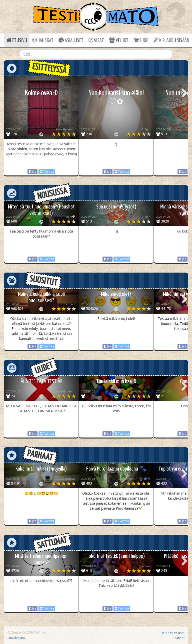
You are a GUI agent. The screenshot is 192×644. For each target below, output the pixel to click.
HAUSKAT (43, 40)
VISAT (96, 40)
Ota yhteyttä (16, 638)
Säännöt (179, 638)
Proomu (44, 632)
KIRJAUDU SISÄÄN (171, 40)
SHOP (141, 40)
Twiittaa (47, 172)
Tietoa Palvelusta (172, 633)
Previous (7, 93)
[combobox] (96, 54)
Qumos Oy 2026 (21, 632)
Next (184, 93)
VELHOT (119, 40)
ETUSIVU (17, 40)
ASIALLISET (71, 40)
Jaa (32, 172)
